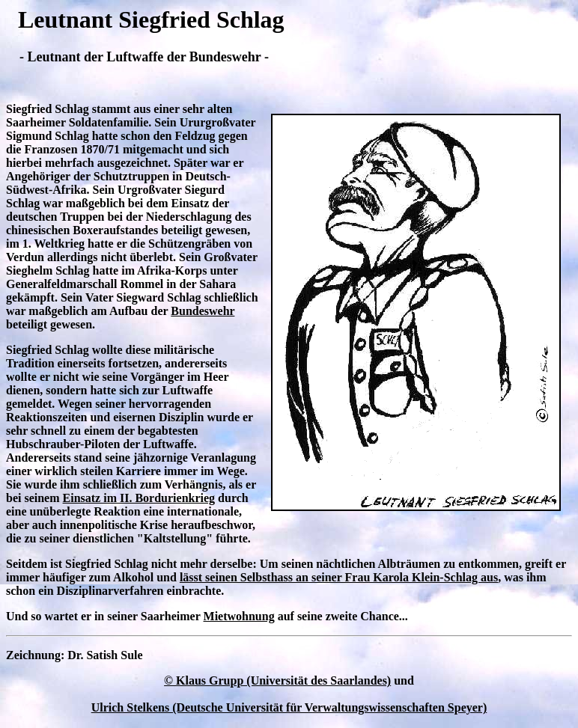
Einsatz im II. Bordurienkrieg (139, 498)
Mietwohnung (239, 616)
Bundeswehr (203, 311)
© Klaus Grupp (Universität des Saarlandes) (277, 680)
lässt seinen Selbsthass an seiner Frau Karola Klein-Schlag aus (339, 577)
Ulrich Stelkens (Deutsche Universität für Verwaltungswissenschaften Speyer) (289, 707)
